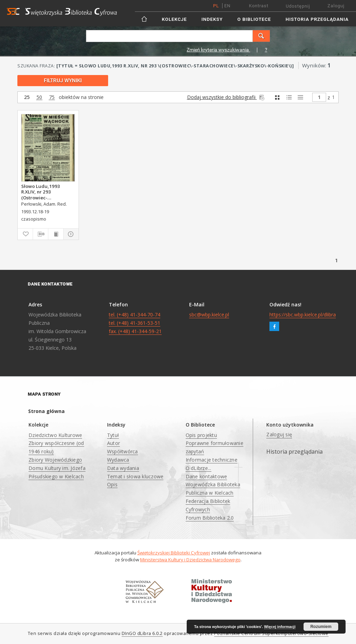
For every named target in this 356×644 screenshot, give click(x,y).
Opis (112, 484)
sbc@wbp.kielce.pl (209, 315)
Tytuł (113, 435)
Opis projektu (201, 435)
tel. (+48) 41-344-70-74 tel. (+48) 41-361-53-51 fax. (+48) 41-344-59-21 (135, 323)
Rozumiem (321, 627)
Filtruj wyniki (63, 81)
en (227, 6)
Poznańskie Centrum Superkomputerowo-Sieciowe (271, 633)
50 (39, 97)
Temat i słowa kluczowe (135, 476)
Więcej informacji (280, 627)
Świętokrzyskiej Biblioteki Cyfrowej (174, 553)
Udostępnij (298, 6)
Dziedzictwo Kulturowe (55, 435)
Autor (114, 443)
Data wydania (123, 468)
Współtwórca (123, 451)
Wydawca (118, 460)
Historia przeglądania (317, 19)
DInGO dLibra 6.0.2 (142, 633)
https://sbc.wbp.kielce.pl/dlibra (303, 315)
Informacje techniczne (212, 460)
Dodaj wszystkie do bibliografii (226, 97)
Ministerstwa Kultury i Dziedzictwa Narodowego (190, 560)
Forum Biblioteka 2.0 (210, 518)
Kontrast (259, 6)
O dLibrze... (199, 468)
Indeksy (212, 19)
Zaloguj (336, 6)
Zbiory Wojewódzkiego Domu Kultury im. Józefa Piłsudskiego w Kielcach (57, 468)
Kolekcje (175, 19)
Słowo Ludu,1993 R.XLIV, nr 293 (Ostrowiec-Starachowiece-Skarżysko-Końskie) (43, 192)
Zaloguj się (279, 434)
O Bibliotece (254, 19)
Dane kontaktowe (207, 476)
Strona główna (46, 411)
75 (52, 97)
